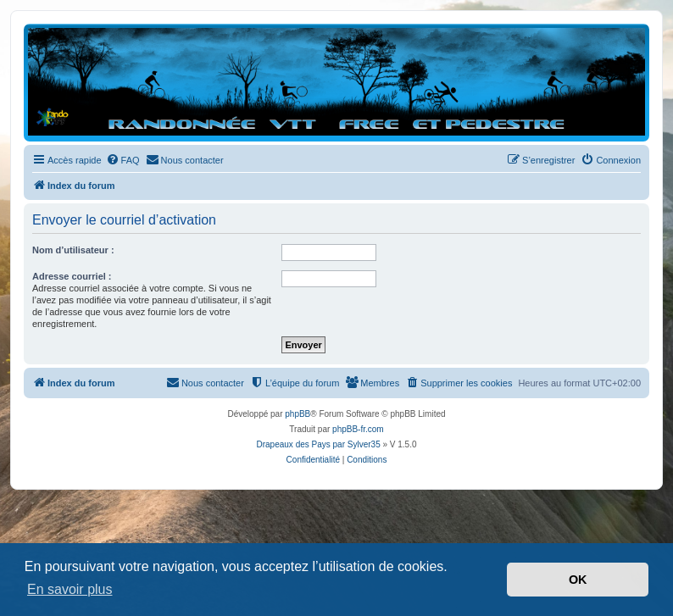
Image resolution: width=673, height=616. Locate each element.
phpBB (298, 414)
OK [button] (578, 580)
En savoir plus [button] (70, 589)
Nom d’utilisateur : (73, 250)
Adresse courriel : (72, 276)
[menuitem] (123, 160)
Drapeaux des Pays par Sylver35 (319, 444)
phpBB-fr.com (358, 429)
